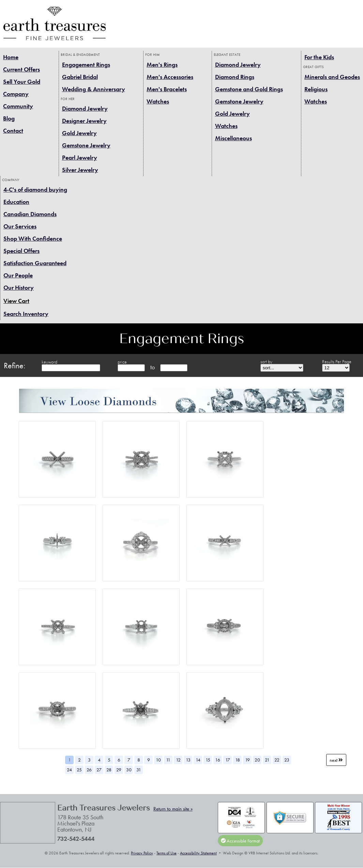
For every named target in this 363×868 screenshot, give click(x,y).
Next (336, 760)
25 (79, 770)
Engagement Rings (86, 65)
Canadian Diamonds (30, 214)
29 (119, 770)
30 (129, 770)
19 (247, 760)
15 (208, 760)
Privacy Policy (142, 853)
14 (198, 760)
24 (69, 770)
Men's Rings (162, 65)
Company (16, 94)
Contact (13, 131)
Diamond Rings (235, 77)
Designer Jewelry (84, 121)
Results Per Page (337, 361)
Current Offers (21, 69)
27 (99, 770)
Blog (9, 118)
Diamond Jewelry (85, 108)
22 (277, 760)
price (122, 362)
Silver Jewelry (80, 170)
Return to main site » (173, 809)
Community (18, 106)
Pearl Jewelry (80, 157)
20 (257, 760)
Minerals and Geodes (332, 77)
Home (11, 57)
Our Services (20, 226)
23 (287, 760)
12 (178, 760)
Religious (316, 89)
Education (16, 202)
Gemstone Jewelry (86, 145)
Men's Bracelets (167, 89)
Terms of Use (167, 853)
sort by (266, 361)
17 (228, 760)
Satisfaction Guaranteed (35, 263)
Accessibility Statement (198, 853)
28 (109, 770)
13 (188, 760)
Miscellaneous (233, 138)
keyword (49, 362)
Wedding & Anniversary (94, 89)
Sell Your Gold (22, 82)
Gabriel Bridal (80, 77)
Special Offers (21, 251)
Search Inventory (26, 314)
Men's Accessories (170, 77)
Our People (18, 275)
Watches (158, 101)
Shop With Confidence (33, 238)
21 (267, 760)
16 (218, 760)
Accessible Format (240, 840)
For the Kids (319, 57)
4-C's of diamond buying (35, 189)
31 (139, 770)
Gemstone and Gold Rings (249, 89)
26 (89, 770)
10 (158, 760)
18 (238, 760)
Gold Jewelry (79, 133)
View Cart (16, 301)
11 (168, 760)
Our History (19, 287)
